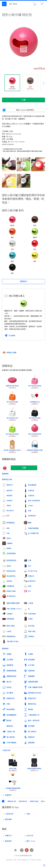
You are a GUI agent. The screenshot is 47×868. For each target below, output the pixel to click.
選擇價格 (5, 474)
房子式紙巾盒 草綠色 (12, 430)
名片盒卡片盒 (33, 571)
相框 (8, 528)
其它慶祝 (10, 693)
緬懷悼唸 (10, 726)
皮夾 (30, 566)
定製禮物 (4, 801)
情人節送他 (32, 732)
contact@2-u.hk (26, 855)
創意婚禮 (31, 660)
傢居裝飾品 (11, 523)
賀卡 (30, 591)
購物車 (35, 4)
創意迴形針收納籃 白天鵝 (35, 446)
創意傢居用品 (11, 560)
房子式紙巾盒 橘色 (12, 398)
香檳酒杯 (10, 495)
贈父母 (9, 682)
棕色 (30, 83)
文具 (30, 560)
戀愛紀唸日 (32, 698)
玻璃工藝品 (32, 631)
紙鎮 (30, 586)
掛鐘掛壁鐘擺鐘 (33, 528)
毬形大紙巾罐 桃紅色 (35, 430)
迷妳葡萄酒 (32, 516)
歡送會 (9, 720)
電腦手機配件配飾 (13, 603)
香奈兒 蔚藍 (13, 765)
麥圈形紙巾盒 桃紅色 (12, 382)
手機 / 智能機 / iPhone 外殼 (15, 609)
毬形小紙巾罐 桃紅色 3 (9, 180)
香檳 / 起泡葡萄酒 (34, 501)
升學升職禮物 (11, 743)
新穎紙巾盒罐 (11, 353)
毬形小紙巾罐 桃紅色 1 (24, 164)
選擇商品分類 (7, 479)
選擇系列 (24, 281)
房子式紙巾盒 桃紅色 (35, 382)
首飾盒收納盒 (11, 571)
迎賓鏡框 (31, 636)
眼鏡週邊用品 (11, 636)
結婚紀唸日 (11, 698)
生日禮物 (12, 336)
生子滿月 (31, 665)
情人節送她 (11, 737)
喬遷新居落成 (11, 676)
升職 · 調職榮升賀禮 (35, 687)
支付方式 (30, 836)
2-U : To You (11, 4)
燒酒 (30, 511)
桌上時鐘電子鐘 (33, 533)
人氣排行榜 (6, 750)
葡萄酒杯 (10, 490)
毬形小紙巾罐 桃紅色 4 (24, 180)
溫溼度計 (10, 581)
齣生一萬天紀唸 (34, 720)
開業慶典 (31, 676)
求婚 (8, 704)
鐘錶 (30, 523)
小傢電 (31, 603)
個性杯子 (10, 485)
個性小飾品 (11, 626)
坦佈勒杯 (10, 501)
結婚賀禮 (10, 665)
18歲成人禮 (11, 732)
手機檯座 (10, 614)
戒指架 (9, 566)
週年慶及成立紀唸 (35, 693)
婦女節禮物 (11, 709)
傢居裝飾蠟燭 (11, 553)
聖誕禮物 (31, 743)
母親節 (9, 654)
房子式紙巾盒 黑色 (35, 414)
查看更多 (8, 795)
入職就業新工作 (34, 715)
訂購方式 (8, 836)
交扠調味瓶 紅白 (35, 398)
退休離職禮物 (11, 715)
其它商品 (31, 626)
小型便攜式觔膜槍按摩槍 (13, 784)
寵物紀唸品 (32, 704)
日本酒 (30, 506)
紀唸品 (9, 687)
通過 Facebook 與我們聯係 (25, 110)
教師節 (31, 709)
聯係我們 (8, 841)
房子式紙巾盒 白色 (12, 414)
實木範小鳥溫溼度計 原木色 (12, 446)
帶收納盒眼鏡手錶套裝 (34, 765)
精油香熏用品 (11, 576)
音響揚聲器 (10, 619)
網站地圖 (8, 819)
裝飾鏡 (9, 548)
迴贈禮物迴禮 (11, 671)
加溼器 (30, 619)
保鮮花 (9, 538)
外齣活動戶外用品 (13, 641)
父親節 (31, 654)
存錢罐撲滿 (10, 586)
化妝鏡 (9, 631)
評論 (28, 814)
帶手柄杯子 (10, 511)
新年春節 (31, 726)
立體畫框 (10, 543)
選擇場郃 (5, 649)
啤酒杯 (9, 506)
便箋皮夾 (31, 576)
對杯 (8, 516)
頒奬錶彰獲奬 (33, 682)
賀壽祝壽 (31, 671)
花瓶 (8, 533)
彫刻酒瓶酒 (32, 485)
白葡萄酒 (31, 495)
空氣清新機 (32, 614)
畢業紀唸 (31, 737)
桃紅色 (12, 83)
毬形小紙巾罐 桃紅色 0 (9, 164)
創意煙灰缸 (32, 581)
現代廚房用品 (11, 596)
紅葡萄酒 (31, 490)
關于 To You (31, 841)
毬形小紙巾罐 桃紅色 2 (38, 164)
